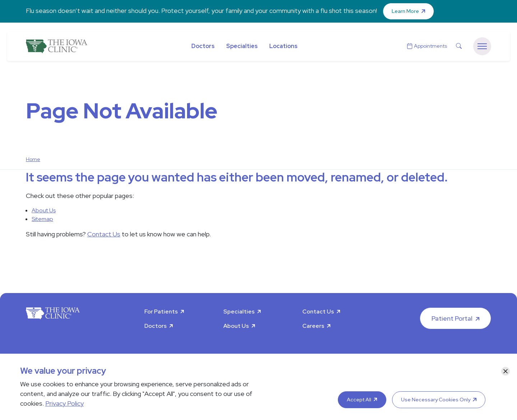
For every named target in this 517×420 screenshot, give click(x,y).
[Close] (506, 371)
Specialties (242, 46)
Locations (283, 46)
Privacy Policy (64, 403)
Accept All (359, 400)
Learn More (405, 11)
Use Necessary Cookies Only (436, 400)
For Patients (161, 312)
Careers (313, 326)
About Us (44, 210)
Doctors (203, 46)
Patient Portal (452, 318)
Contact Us (104, 234)
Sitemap (42, 219)
